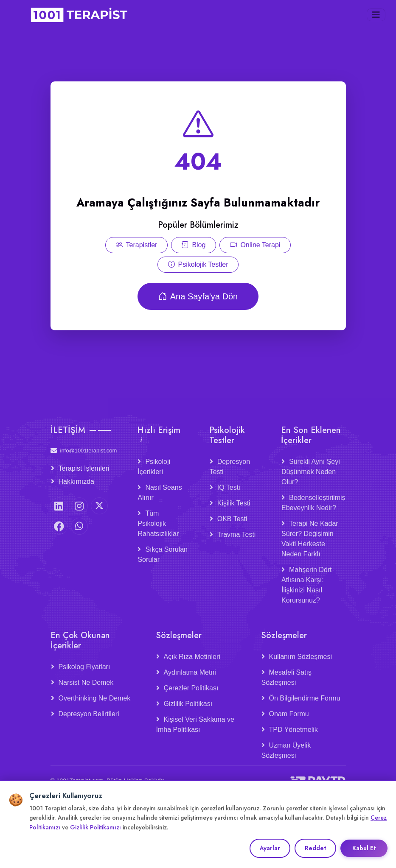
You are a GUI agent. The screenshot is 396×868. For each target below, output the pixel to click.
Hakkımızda (76, 481)
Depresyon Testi (230, 467)
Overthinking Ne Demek (95, 698)
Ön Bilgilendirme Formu (305, 698)
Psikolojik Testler (198, 270)
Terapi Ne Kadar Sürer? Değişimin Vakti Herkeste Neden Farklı (310, 539)
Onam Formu (289, 714)
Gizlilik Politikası (188, 704)
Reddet (315, 848)
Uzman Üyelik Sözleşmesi (286, 750)
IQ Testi (229, 487)
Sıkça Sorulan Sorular (163, 554)
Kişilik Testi (234, 503)
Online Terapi (255, 251)
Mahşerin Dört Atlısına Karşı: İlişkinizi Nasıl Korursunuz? (306, 585)
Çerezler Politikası (191, 688)
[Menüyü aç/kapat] (376, 15)
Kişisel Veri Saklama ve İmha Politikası (195, 724)
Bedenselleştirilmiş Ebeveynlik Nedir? (313, 503)
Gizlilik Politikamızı (95, 827)
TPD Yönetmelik (293, 730)
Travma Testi (237, 534)
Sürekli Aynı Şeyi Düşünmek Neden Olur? (311, 472)
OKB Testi (232, 519)
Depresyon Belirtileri (89, 714)
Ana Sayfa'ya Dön (198, 302)
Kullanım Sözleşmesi (301, 657)
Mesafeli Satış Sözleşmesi (286, 677)
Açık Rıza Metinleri (192, 657)
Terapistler (137, 251)
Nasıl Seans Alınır (160, 493)
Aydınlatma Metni (190, 672)
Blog (194, 251)
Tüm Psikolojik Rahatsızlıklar (158, 523)
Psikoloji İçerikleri (154, 467)
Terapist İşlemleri (84, 468)
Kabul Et (364, 848)
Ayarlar (270, 848)
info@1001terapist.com (84, 451)
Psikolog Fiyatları (84, 667)
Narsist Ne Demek (86, 682)
